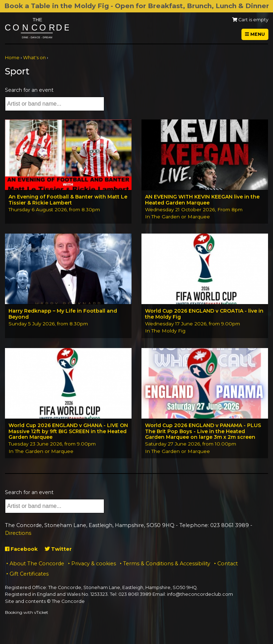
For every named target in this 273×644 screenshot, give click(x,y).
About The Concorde (37, 564)
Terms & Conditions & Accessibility (167, 564)
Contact (228, 564)
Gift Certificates (29, 574)
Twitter (58, 549)
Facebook (21, 549)
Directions (18, 533)
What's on (34, 58)
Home (12, 58)
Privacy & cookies (94, 564)
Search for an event (29, 90)
